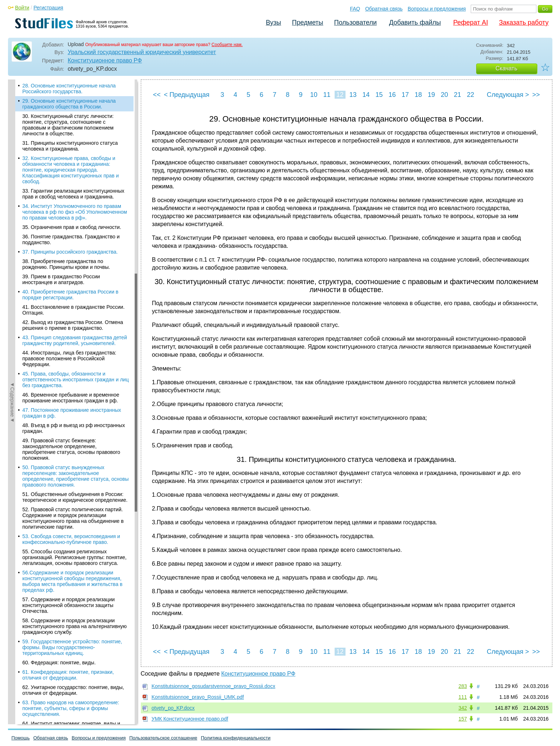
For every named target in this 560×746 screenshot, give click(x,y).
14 (366, 95)
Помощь (21, 738)
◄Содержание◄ (12, 206)
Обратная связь (384, 9)
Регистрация (48, 8)
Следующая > (508, 95)
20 (444, 95)
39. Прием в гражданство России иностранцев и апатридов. (61, 279)
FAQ (355, 9)
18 (418, 95)
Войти (22, 8)
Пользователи (355, 22)
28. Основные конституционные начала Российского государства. (69, 89)
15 (379, 95)
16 (392, 95)
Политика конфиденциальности (236, 738)
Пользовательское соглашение (163, 738)
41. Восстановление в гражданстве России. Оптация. (74, 310)
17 (405, 95)
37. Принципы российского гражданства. (70, 252)
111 (463, 697)
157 (463, 719)
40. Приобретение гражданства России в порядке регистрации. (71, 295)
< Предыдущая (187, 95)
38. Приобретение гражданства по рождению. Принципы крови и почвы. (66, 264)
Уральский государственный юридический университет (142, 52)
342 (463, 708)
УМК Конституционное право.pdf (190, 719)
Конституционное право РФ (105, 60)
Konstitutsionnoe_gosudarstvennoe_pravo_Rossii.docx (214, 686)
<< (157, 95)
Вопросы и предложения (437, 9)
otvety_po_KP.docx (173, 708)
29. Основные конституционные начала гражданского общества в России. (69, 104)
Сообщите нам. (227, 45)
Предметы (308, 22)
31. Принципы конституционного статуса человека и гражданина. (70, 146)
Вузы (274, 22)
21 (457, 95)
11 (327, 95)
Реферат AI (471, 22)
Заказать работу (524, 22)
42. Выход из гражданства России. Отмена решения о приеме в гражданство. (73, 325)
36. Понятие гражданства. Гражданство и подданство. (71, 239)
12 (340, 95)
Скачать (507, 68)
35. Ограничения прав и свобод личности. (72, 227)
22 (470, 95)
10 (314, 95)
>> (536, 95)
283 (463, 686)
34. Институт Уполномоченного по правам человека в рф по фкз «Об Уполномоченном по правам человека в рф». (75, 212)
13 (353, 95)
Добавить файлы (415, 22)
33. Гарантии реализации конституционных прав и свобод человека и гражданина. (73, 194)
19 (431, 95)
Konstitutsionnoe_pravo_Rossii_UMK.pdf (198, 697)
